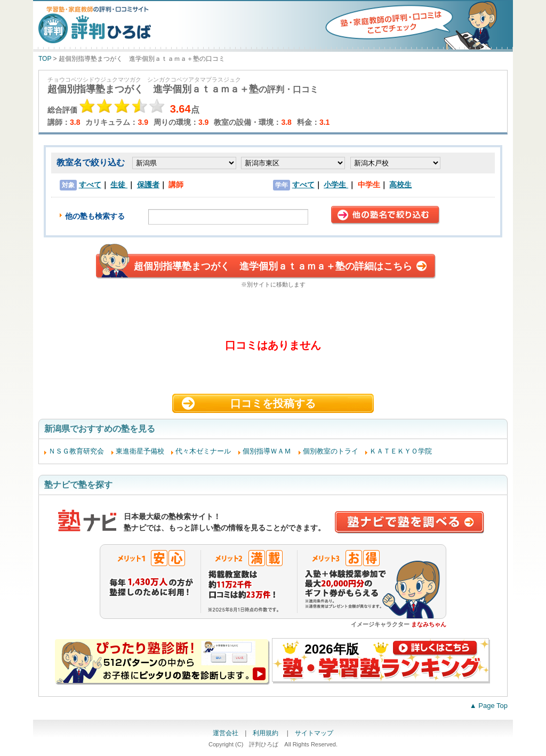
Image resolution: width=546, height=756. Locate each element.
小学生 (336, 185)
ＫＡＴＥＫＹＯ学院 (401, 451)
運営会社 (226, 733)
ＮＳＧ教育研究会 (76, 451)
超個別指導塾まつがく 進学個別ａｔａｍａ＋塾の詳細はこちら (273, 266)
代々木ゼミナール (203, 451)
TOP (45, 59)
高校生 (400, 185)
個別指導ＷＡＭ (267, 451)
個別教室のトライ (331, 451)
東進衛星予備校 (140, 451)
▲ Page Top (489, 706)
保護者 (148, 185)
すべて (90, 185)
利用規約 (266, 733)
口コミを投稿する (273, 403)
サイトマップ (314, 733)
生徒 (119, 185)
